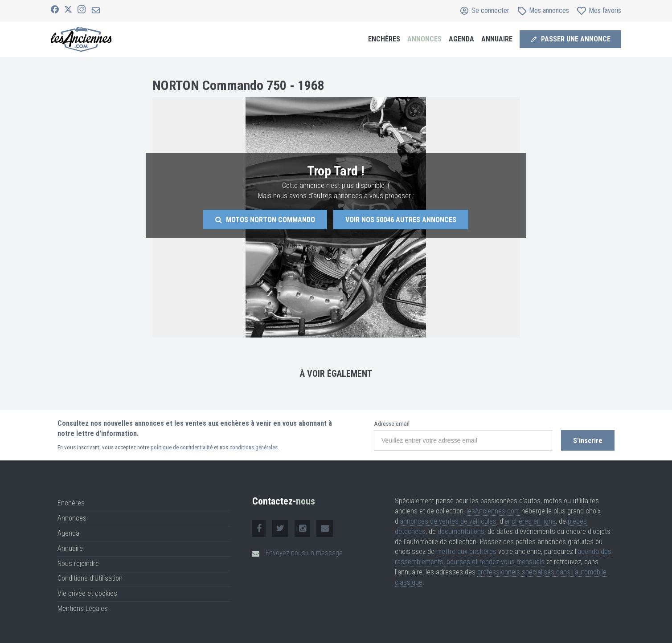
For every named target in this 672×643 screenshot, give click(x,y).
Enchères (384, 39)
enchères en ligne (530, 521)
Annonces (424, 39)
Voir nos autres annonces (401, 220)
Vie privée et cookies (87, 593)
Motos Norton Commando (265, 220)
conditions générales (254, 447)
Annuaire (497, 39)
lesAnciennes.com (493, 511)
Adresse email (392, 424)
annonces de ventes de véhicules (448, 521)
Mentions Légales (83, 608)
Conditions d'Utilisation (90, 578)
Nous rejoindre (78, 564)
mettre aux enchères (466, 551)
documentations (461, 531)
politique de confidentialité (182, 447)
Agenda (461, 39)
